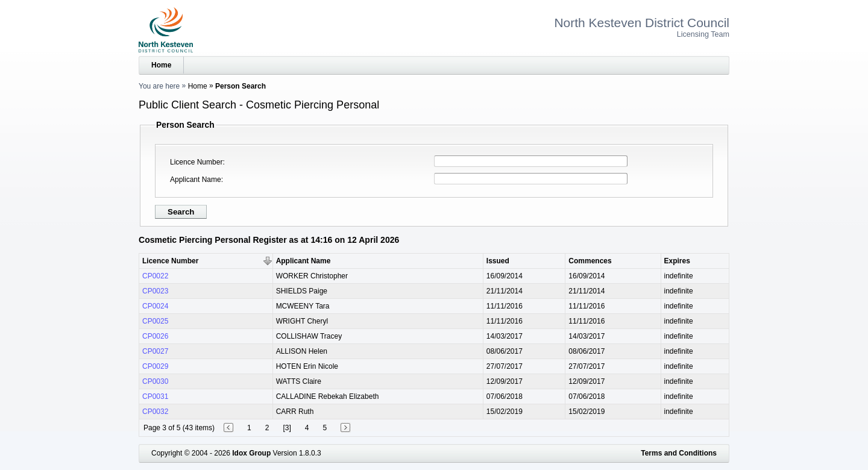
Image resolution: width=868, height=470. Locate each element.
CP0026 (155, 336)
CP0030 (155, 381)
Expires (677, 261)
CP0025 (155, 321)
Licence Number (196, 162)
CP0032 (155, 412)
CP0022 (155, 276)
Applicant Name (196, 180)
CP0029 (155, 366)
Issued (498, 261)
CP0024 (155, 306)
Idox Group (251, 453)
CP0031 (155, 396)
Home (161, 65)
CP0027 (155, 351)
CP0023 (155, 291)
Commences (590, 261)
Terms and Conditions (679, 453)
